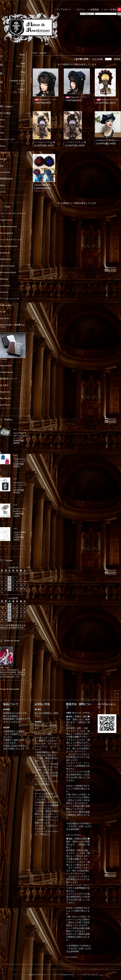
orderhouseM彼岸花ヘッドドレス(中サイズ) (52, 185)
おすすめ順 (97, 59)
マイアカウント (64, 10)
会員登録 (95, 10)
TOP (35, 53)
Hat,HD (43, 53)
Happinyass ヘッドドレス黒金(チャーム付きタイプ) (58, 99)
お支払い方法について (59, 969)
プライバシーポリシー (41, 969)
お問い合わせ (26, 969)
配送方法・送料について (78, 969)
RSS (112, 969)
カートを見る (113, 10)
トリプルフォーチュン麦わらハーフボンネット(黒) (87, 142)
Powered (92, 975)
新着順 (117, 59)
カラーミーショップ (20, 975)
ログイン (81, 10)
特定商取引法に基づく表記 (99, 969)
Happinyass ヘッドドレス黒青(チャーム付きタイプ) (89, 97)
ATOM (117, 969)
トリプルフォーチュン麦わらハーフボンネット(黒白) (57, 142)
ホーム (4, 969)
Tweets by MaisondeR (10, 689)
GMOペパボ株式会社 (53, 975)
